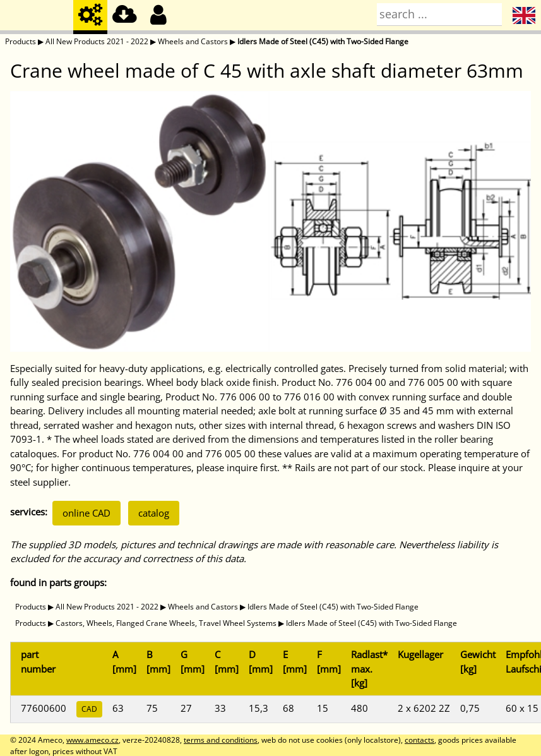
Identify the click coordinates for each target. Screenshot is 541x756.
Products (21, 41)
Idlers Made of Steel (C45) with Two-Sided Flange (323, 41)
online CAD (86, 513)
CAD (89, 709)
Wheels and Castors (193, 41)
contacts (419, 740)
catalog (154, 513)
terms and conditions (221, 740)
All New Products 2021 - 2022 (97, 41)
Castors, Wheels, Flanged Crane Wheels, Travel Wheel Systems (166, 623)
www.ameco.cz (92, 740)
